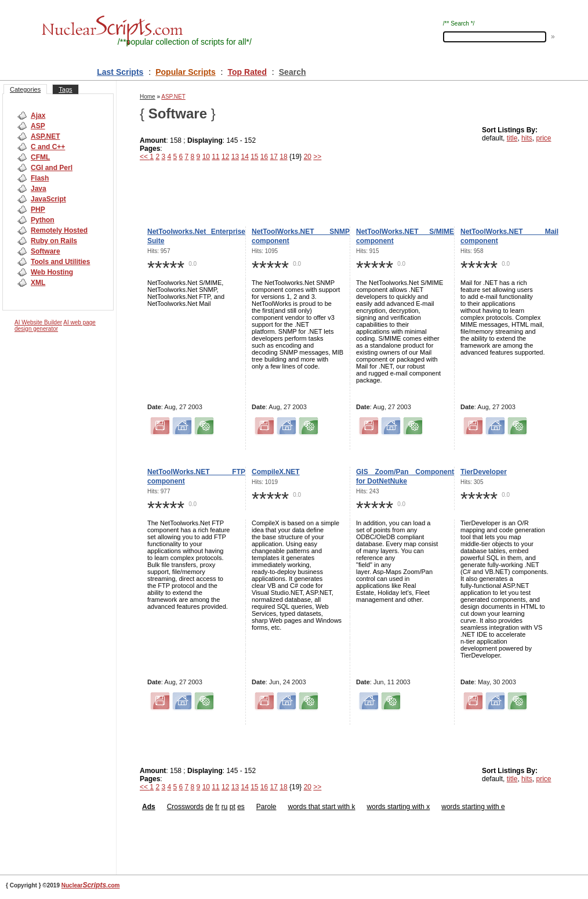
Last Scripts (120, 72)
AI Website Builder (38, 322)
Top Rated (247, 72)
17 (274, 157)
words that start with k (322, 807)
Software (46, 251)
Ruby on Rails (54, 241)
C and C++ (48, 147)
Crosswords (185, 807)
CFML (40, 157)
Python (43, 220)
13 (235, 157)
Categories (25, 89)
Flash (40, 178)
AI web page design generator (55, 326)
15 (254, 157)
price (543, 138)
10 (206, 157)
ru (225, 807)
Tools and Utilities (60, 262)
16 (264, 157)
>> (317, 157)
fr (217, 807)
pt (233, 807)
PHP (38, 210)
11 (215, 157)
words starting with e (473, 807)
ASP (38, 126)
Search (293, 72)
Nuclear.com (91, 885)
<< (145, 157)
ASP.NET (45, 136)
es (241, 807)
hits (527, 138)
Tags (65, 89)
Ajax (38, 115)
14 (244, 157)
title (512, 138)
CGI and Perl (52, 168)
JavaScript (48, 199)
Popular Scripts (185, 72)
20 (308, 157)
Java (39, 189)
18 (283, 157)
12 (225, 157)
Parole (266, 807)
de (209, 807)
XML (38, 283)
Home (148, 97)
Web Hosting (52, 272)
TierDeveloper (484, 472)
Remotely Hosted (59, 230)
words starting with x (399, 807)
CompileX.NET (276, 472)
